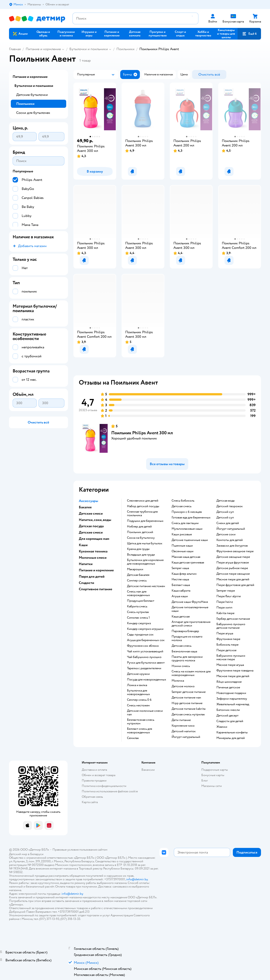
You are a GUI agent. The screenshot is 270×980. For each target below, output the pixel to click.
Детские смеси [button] (91, 514)
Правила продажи (94, 781)
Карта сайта (90, 802)
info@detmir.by (137, 879)
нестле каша (180, 579)
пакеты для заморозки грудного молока (187, 659)
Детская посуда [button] (91, 526)
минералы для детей (231, 738)
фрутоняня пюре (228, 639)
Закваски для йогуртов (232, 546)
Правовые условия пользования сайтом (80, 850)
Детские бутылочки (32, 95)
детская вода (225, 501)
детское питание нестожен (146, 586)
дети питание (181, 720)
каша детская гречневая (188, 563)
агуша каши (180, 596)
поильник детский (140, 532)
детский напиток (184, 731)
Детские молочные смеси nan (145, 713)
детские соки (226, 534)
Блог (205, 781)
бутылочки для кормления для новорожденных (145, 562)
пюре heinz (225, 602)
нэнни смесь (181, 666)
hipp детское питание (187, 703)
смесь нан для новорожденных (138, 593)
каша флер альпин (184, 574)
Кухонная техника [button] (93, 551)
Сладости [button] (86, 583)
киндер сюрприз (139, 623)
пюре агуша (225, 633)
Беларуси (37, 854)
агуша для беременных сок (146, 640)
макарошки (135, 569)
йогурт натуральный (186, 737)
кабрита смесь (137, 606)
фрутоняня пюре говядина (235, 671)
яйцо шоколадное (229, 682)
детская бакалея (138, 575)
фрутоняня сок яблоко (143, 646)
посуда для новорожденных (147, 680)
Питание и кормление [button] (96, 570)
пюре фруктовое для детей (235, 585)
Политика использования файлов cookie (110, 791)
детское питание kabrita (188, 709)
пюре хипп (224, 608)
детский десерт (227, 716)
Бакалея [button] (85, 507)
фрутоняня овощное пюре (235, 551)
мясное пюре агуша (230, 665)
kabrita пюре (225, 613)
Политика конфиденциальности (104, 786)
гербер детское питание (233, 619)
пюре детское (226, 650)
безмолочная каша (184, 651)
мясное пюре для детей (233, 579)
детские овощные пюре (233, 557)
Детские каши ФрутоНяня (190, 602)
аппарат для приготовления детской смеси (191, 624)
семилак (133, 738)
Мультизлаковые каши (187, 529)
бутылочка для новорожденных (138, 692)
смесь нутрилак (138, 612)
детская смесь (182, 506)
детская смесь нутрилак (188, 714)
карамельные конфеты (232, 732)
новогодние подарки (231, 693)
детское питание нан (186, 698)
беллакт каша (181, 585)
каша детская (181, 617)
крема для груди (138, 549)
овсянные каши (183, 551)
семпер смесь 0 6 (139, 700)
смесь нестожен (138, 705)
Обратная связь (92, 797)
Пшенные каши (182, 546)
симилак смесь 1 (138, 618)
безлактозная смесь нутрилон (141, 722)
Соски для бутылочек (33, 113)
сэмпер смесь (137, 581)
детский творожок (230, 506)
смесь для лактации (185, 523)
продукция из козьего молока (187, 638)
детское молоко (183, 686)
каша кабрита (181, 591)
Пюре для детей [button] (92, 577)
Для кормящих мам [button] (94, 539)
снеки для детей (228, 523)
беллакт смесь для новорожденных (140, 731)
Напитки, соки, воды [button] (95, 520)
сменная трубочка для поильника (142, 514)
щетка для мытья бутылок (145, 543)
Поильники (125, 49)
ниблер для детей (139, 527)
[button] (249, 34)
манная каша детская (186, 557)
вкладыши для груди (141, 555)
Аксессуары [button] (88, 501)
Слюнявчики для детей (143, 501)
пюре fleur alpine (229, 596)
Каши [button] (83, 545)
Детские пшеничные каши (190, 540)
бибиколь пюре (227, 645)
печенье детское (228, 687)
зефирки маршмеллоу (232, 699)
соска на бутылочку (141, 538)
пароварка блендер (185, 631)
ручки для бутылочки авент (146, 663)
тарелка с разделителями (144, 668)
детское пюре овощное (233, 574)
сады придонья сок (140, 635)
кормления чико (183, 726)
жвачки (222, 727)
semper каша (180, 568)
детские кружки (138, 674)
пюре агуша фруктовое (233, 563)
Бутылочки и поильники (89, 49)
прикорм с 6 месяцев (187, 512)
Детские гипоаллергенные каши (190, 609)
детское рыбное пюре (232, 568)
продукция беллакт (141, 601)
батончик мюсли (228, 710)
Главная (15, 49)
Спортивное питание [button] (95, 589)
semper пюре (226, 591)
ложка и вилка (137, 685)
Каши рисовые (182, 534)
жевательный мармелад (233, 704)
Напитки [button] (86, 564)
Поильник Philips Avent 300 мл (142, 433)
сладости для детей (230, 721)
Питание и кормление (43, 49)
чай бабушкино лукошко (144, 657)
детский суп (225, 512)
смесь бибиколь (183, 501)
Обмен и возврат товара (99, 775)
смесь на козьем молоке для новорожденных (191, 673)
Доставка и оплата (94, 770)
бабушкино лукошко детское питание (231, 626)
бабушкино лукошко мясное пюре (231, 658)
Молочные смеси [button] (93, 558)
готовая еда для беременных (191, 518)
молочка (178, 681)
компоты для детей (230, 540)
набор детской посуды (143, 506)
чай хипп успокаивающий (145, 651)
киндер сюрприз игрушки (145, 629)
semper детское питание (189, 692)
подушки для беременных (145, 521)
